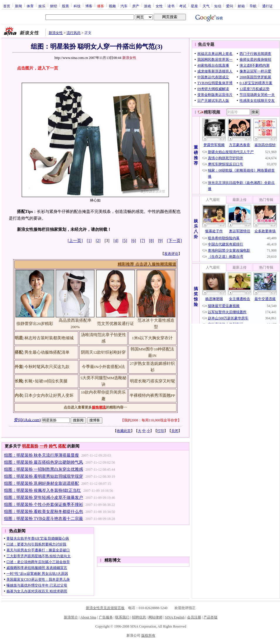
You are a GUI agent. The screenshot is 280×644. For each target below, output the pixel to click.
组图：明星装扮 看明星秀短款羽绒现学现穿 (44, 476)
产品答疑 (211, 617)
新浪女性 (56, 33)
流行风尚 (74, 33)
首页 (7, 6)
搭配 (62, 446)
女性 (159, 6)
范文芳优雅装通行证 (116, 324)
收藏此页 (124, 431)
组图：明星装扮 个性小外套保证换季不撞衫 (44, 505)
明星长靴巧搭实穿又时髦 (152, 381)
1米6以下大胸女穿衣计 (152, 338)
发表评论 (171, 254)
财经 (54, 6)
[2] (98, 241)
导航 (253, 6)
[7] (142, 241)
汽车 (124, 6)
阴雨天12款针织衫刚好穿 (103, 352)
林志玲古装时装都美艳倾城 (49, 338)
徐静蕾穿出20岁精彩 (35, 324)
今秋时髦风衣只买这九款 (47, 367)
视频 (112, 6)
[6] (134, 241)
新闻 (18, 6)
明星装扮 (30, 446)
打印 (161, 431)
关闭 (175, 431)
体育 (30, 6)
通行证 (267, 6)
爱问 (230, 6)
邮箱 (241, 6)
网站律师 (155, 617)
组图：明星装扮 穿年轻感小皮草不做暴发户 (44, 498)
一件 (44, 446)
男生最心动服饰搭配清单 (47, 352)
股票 (65, 6)
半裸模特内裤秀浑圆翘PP (152, 395)
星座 (194, 6)
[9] (160, 241)
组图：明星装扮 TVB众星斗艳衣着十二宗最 (44, 519)
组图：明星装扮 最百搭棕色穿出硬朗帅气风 (44, 462)
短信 (218, 6)
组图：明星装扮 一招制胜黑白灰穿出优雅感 (44, 469)
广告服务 (106, 617)
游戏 (147, 6)
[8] (151, 241)
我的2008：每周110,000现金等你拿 (151, 420)
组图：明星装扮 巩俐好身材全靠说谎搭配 (42, 483)
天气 (206, 6)
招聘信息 (139, 617)
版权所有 (148, 635)
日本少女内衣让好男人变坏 (49, 395)
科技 (77, 6)
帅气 (53, 446)
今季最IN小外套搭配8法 (103, 367)
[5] (125, 241)
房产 (136, 6)
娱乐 (42, 6)
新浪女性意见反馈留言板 (105, 608)
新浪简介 (71, 617)
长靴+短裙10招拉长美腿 (46, 381)
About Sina (88, 617)
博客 (89, 6)
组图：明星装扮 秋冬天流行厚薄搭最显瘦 (42, 455)
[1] (89, 241)
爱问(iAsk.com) (27, 420)
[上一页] (75, 241)
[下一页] (174, 241)
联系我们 (122, 617)
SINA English (175, 617)
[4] (116, 241)
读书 (171, 6)
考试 (183, 6)
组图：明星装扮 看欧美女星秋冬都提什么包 (44, 512)
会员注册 (194, 617)
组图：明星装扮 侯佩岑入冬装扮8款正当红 (43, 490)
